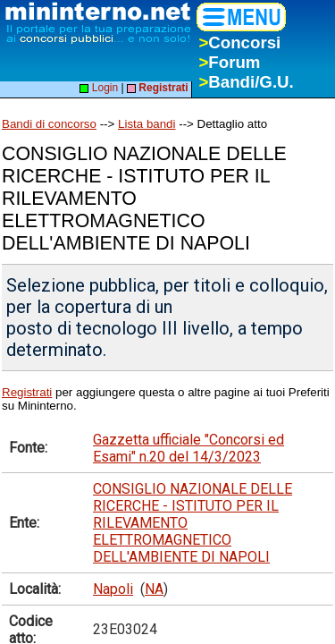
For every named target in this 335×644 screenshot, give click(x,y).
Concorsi (239, 42)
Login (99, 88)
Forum (229, 62)
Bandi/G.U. (246, 82)
